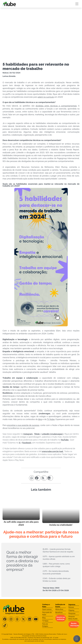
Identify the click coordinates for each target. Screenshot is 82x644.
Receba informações (75, 625)
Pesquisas (72, 613)
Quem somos (47, 609)
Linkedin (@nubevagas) (52, 434)
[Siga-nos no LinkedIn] (30, 619)
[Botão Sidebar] (77, 4)
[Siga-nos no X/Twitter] (23, 619)
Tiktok (37, 434)
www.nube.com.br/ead (53, 451)
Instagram (28, 434)
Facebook (27, 443)
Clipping (71, 610)
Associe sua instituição (61, 618)
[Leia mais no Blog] (21, 511)
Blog (44, 618)
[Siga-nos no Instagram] (11, 619)
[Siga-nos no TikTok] (5, 625)
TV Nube (45, 621)
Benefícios (59, 612)
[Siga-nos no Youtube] (36, 619)
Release (71, 607)
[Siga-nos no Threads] (17, 619)
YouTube (65, 440)
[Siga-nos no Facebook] (5, 619)
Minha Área (59, 609)
